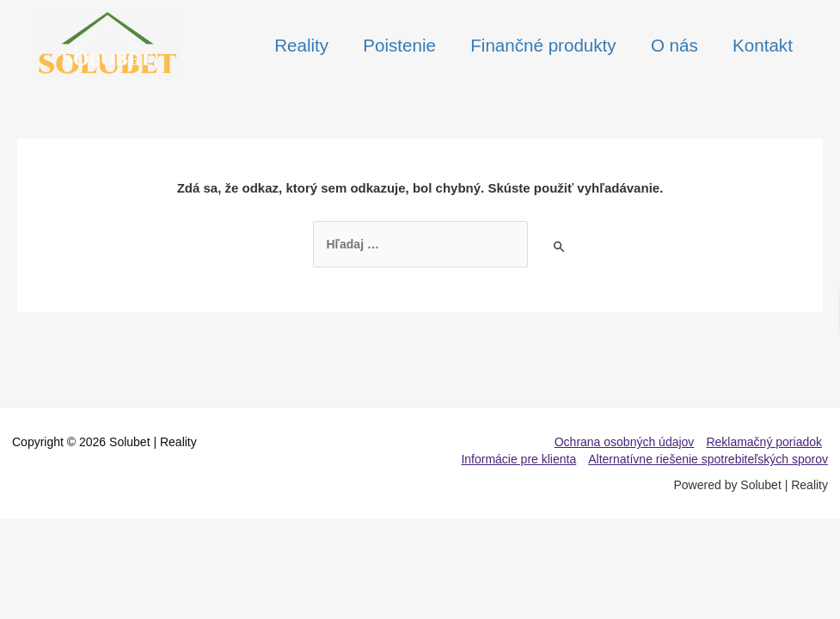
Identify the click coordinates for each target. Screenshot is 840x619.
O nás (674, 45)
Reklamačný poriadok (764, 442)
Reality (298, 45)
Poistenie (397, 45)
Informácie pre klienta (518, 459)
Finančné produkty (541, 45)
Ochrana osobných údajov (625, 442)
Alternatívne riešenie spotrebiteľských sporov (708, 459)
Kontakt (763, 45)
